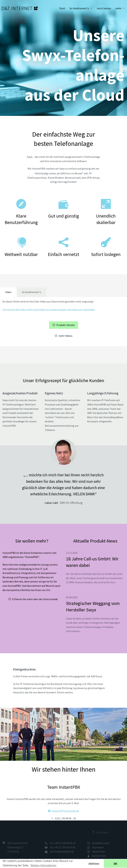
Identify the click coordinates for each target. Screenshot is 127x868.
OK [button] (115, 864)
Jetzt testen (104, 8)
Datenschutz (99, 851)
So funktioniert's (79, 8)
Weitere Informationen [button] (43, 865)
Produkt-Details (66, 325)
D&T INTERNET (20, 8)
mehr (118, 8)
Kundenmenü (99, 856)
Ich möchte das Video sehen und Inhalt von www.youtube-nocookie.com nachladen (49, 309)
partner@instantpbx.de (62, 851)
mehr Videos (65, 336)
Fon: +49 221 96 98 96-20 (63, 843)
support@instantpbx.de (65, 811)
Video (8, 292)
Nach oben (102, 832)
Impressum (98, 847)
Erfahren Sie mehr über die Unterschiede (35, 599)
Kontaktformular (101, 843)
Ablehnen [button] (94, 864)
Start (62, 8)
